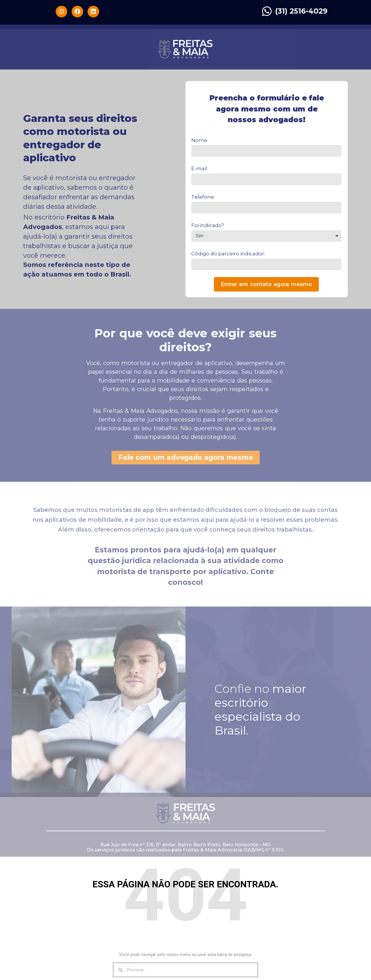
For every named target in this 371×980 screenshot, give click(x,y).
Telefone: (203, 197)
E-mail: (200, 168)
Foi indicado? (208, 225)
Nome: (200, 140)
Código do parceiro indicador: (228, 254)
